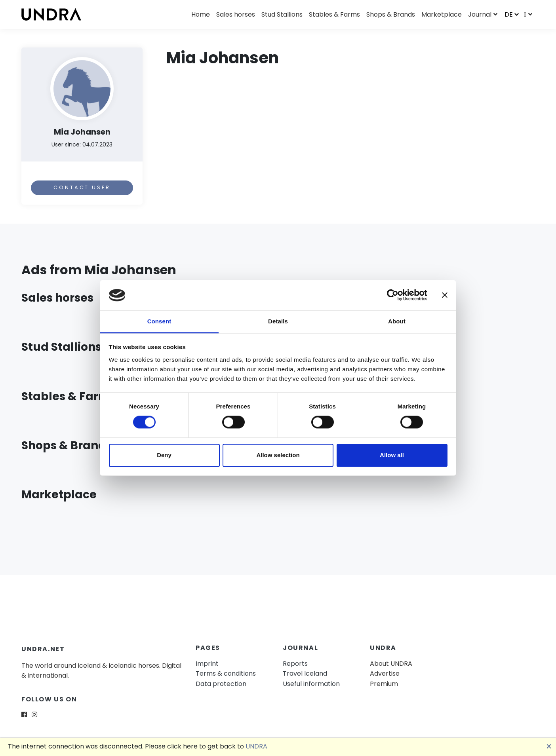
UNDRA (256, 746)
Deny (164, 455)
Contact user (82, 187)
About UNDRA (391, 664)
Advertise (385, 673)
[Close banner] (445, 295)
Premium (384, 684)
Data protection (221, 684)
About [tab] (397, 321)
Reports (295, 664)
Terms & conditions (226, 673)
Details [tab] (278, 321)
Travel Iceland (305, 673)
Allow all (392, 455)
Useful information (311, 684)
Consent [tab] (159, 321)
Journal (480, 14)
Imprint (207, 664)
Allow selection (278, 455)
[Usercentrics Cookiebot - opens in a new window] (393, 295)
